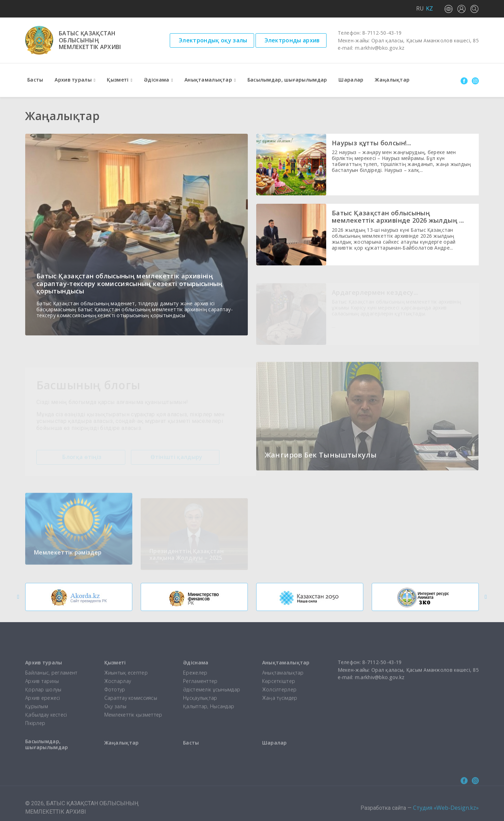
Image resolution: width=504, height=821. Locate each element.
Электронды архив (292, 40)
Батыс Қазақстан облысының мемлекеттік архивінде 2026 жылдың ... (398, 217)
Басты (35, 80)
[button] (18, 597)
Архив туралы (73, 80)
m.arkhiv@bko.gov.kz (380, 48)
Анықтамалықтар (208, 80)
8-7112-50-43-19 (382, 33)
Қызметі (118, 80)
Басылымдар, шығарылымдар (287, 80)
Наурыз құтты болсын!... (371, 143)
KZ (429, 8)
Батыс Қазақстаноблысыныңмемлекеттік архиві (90, 40)
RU (420, 8)
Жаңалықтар (392, 80)
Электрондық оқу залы (213, 40)
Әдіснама (156, 80)
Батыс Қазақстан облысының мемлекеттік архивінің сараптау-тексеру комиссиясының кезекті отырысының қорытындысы (130, 283)
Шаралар (351, 80)
